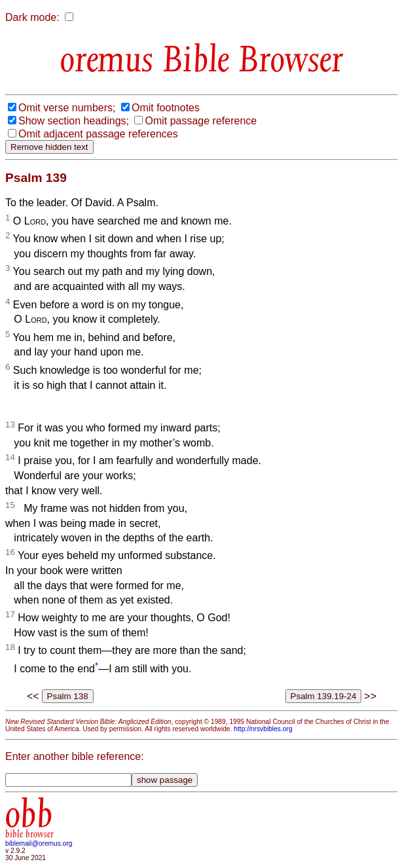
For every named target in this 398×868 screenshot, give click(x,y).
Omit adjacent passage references (98, 134)
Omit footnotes (166, 108)
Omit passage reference (201, 121)
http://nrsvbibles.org (263, 729)
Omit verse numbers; (67, 108)
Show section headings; (74, 121)
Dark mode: (32, 17)
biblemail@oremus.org (39, 843)
